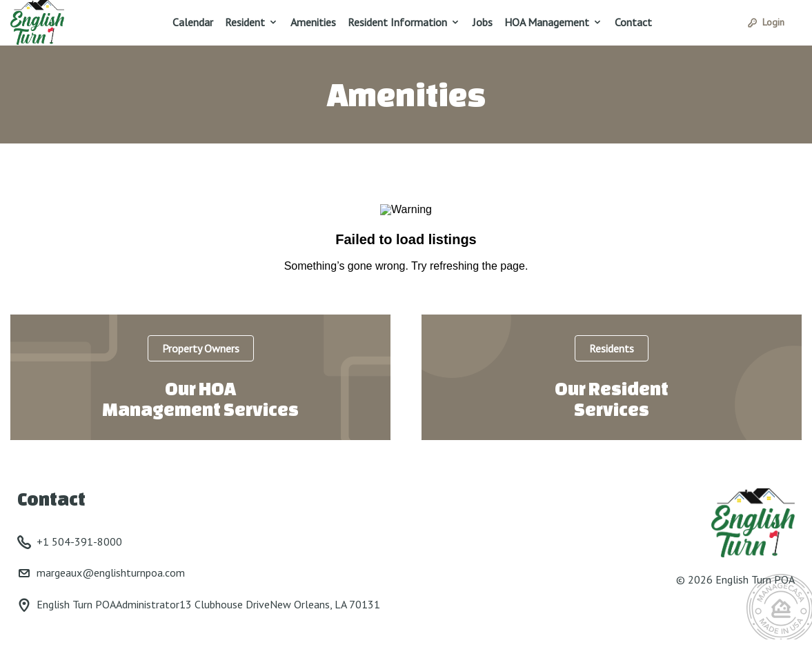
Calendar (193, 22)
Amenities (313, 22)
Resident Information (397, 22)
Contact (633, 22)
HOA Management (547, 22)
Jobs (483, 22)
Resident (245, 22)
